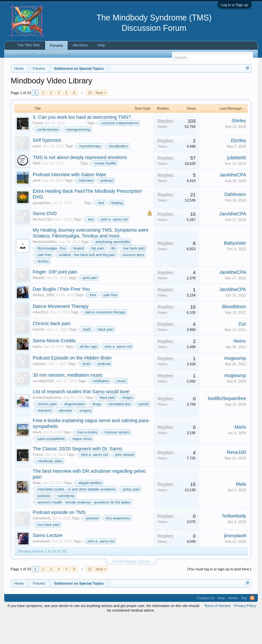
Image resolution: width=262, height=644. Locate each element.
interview (85, 207)
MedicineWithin (45, 268)
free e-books (86, 459)
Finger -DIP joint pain (55, 298)
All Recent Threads (54, 54)
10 (90, 119)
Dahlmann (235, 221)
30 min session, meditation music (68, 402)
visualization (117, 173)
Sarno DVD (45, 240)
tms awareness (117, 545)
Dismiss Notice (246, 84)
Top (244, 625)
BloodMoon (234, 334)
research (44, 437)
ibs (113, 275)
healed (78, 275)
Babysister (235, 270)
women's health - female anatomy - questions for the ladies (83, 529)
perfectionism (47, 156)
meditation (100, 407)
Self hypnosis (47, 167)
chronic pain (46, 431)
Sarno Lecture (48, 562)
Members (80, 45)
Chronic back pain (52, 350)
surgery (84, 437)
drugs (96, 431)
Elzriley (239, 167)
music (120, 407)
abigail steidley (89, 509)
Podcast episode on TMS (59, 539)
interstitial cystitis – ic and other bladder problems (75, 516)
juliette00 (237, 185)
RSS (252, 625)
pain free (44, 281)
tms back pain (48, 551)
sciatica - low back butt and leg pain (86, 281)
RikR (37, 190)
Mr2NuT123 (42, 246)
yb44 (37, 207)
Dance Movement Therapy (61, 333)
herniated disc (119, 431)
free (92, 322)
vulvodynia (65, 522)
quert (37, 173)
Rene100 (236, 479)
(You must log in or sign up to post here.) (219, 596)
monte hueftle (104, 190)
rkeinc (37, 373)
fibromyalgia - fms (51, 275)
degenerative (74, 431)
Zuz (242, 351)
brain (85, 390)
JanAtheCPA (233, 202)
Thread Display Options (131, 588)
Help (101, 45)
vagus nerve (81, 465)
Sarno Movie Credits (54, 367)
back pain (105, 356)
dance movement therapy (104, 339)
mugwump (235, 385)
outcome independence (119, 150)
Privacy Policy (245, 632)
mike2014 (40, 339)
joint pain (89, 304)
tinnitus (42, 288)
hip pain (97, 275)
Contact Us (206, 625)
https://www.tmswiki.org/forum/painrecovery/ (82, 91)
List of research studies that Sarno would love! (81, 418)
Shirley (239, 148)
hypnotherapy (89, 173)
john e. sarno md (113, 246)
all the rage (87, 373)
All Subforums (21, 54)
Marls (37, 459)
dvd (100, 229)
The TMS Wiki (29, 45)
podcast (106, 207)
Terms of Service (218, 632)
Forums (56, 45)
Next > (101, 119)
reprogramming (78, 156)
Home (233, 625)
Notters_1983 (43, 322)
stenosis (64, 437)
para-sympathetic (50, 465)
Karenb (38, 356)
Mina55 (39, 304)
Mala (37, 509)
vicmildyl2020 (43, 407)
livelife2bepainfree (47, 424)
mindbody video (49, 488)
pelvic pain (130, 516)
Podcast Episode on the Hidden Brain (72, 384)
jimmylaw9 (41, 568)
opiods (142, 431)
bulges (127, 424)
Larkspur (40, 390)
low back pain (133, 275)
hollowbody (42, 545)
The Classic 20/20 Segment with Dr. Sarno (77, 475)
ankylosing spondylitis (112, 268)
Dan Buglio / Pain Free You (61, 316)
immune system (116, 459)
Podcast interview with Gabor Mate (69, 201)
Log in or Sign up (235, 5)
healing (116, 229)
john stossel (124, 481)
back (86, 356)
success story (133, 281)
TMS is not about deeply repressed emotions (80, 184)
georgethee (42, 229)
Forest (38, 150)
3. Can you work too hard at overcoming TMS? (82, 144)
